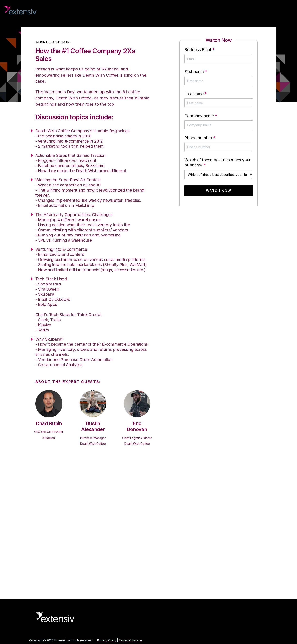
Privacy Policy (107, 640)
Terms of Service (130, 640)
